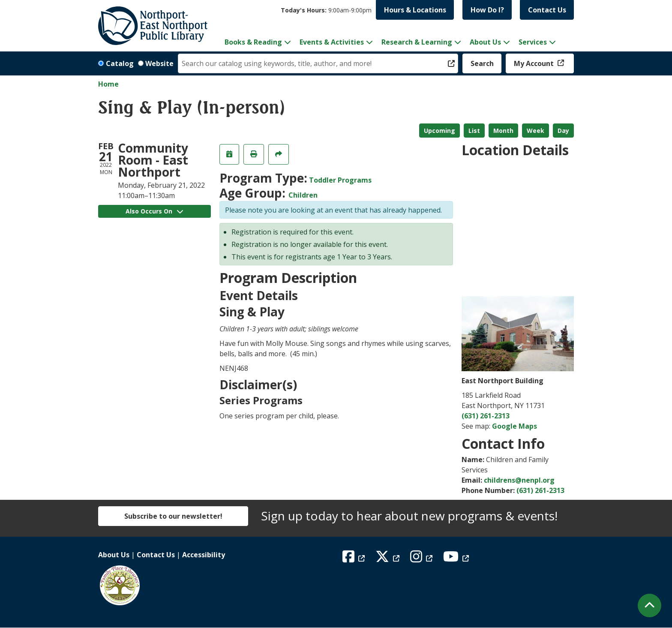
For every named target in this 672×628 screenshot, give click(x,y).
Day (563, 131)
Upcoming (439, 131)
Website (159, 63)
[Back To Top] (649, 605)
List (474, 131)
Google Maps (514, 426)
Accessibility (204, 555)
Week (535, 131)
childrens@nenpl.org (519, 480)
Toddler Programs (340, 180)
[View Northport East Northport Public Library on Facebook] (355, 559)
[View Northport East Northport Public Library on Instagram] (422, 559)
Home (108, 84)
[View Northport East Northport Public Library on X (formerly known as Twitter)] (388, 559)
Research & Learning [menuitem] (417, 42)
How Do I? (487, 10)
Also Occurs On (154, 211)
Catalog (120, 63)
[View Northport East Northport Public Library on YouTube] (457, 559)
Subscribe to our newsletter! (173, 516)
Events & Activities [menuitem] (332, 42)
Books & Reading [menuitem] (253, 42)
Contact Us (547, 10)
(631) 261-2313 (486, 416)
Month (503, 131)
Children (303, 195)
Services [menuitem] (533, 42)
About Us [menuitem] (485, 42)
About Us (114, 555)
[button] (326, 10)
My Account (535, 63)
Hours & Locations (415, 10)
